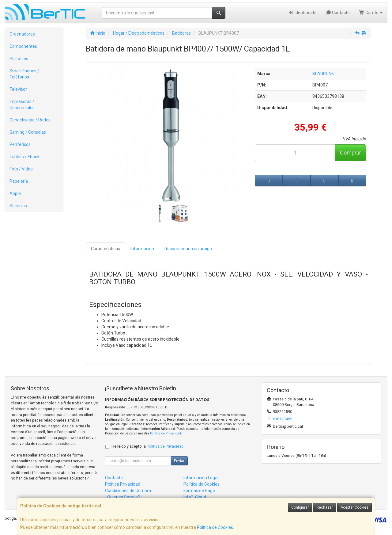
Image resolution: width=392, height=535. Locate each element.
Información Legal (201, 478)
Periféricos (20, 144)
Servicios (18, 206)
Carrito (371, 13)
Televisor (18, 89)
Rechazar (325, 507)
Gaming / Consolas (28, 132)
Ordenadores (22, 34)
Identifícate (302, 13)
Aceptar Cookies (354, 507)
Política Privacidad (123, 484)
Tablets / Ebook (24, 157)
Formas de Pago (199, 491)
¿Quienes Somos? (123, 497)
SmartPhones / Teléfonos (24, 74)
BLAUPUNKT (324, 74)
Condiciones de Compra (128, 491)
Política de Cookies (215, 527)
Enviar (179, 461)
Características (106, 249)
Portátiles (19, 59)
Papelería (19, 181)
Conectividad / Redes (30, 120)
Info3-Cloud (195, 497)
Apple (15, 193)
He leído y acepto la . (148, 446)
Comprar (351, 153)
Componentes (23, 46)
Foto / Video (21, 169)
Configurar (300, 507)
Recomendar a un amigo (188, 249)
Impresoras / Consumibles (22, 105)
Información (142, 249)
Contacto (338, 13)
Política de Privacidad (166, 433)
